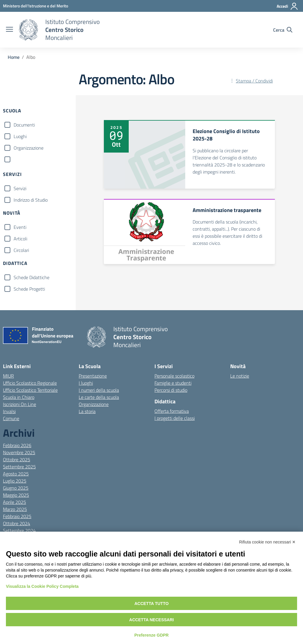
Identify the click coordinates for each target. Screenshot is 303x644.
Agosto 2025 (16, 474)
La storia (87, 411)
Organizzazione (29, 148)
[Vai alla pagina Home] (14, 57)
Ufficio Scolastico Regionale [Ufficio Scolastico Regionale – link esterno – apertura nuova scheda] (30, 383)
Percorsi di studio (171, 390)
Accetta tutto (151, 603)
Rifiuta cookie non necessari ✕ (267, 542)
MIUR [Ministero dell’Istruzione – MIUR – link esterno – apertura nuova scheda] (8, 376)
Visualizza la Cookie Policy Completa (42, 586)
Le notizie (240, 376)
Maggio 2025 (16, 495)
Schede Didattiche (32, 277)
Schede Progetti (29, 289)
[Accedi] (287, 6)
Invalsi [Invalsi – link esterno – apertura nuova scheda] (9, 411)
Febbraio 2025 (17, 516)
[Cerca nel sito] (283, 30)
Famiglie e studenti (173, 383)
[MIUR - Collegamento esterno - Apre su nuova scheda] (36, 6)
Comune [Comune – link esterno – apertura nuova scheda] (11, 418)
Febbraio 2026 (17, 445)
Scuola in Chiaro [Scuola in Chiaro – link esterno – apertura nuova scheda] (19, 397)
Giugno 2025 (16, 488)
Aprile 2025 (14, 502)
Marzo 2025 (15, 509)
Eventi (20, 227)
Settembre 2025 (19, 467)
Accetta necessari (152, 620)
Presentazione (93, 376)
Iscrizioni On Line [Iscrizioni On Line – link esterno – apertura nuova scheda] (20, 404)
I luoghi (86, 383)
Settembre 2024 (19, 530)
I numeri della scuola (99, 390)
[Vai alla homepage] (28, 30)
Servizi (20, 188)
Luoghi (20, 136)
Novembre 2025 (19, 452)
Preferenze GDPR (151, 635)
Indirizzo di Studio (31, 200)
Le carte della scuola (99, 397)
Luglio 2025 (15, 481)
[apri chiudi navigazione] (9, 30)
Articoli (20, 239)
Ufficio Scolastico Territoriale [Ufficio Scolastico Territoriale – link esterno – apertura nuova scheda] (30, 390)
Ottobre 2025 (17, 459)
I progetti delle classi (175, 418)
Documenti (24, 125)
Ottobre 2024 (17, 523)
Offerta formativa (172, 411)
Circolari (21, 250)
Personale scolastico (174, 376)
